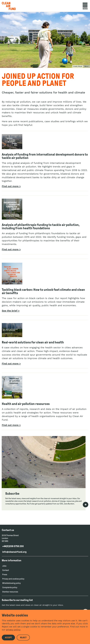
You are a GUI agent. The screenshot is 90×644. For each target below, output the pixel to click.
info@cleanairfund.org (14, 552)
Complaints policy (10, 587)
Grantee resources (10, 592)
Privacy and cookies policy (13, 579)
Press (5, 575)
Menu (85, 6)
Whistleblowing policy (12, 583)
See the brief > (11, 311)
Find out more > (11, 186)
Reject (23, 638)
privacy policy (13, 630)
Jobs (4, 566)
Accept (8, 638)
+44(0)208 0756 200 (13, 546)
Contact (6, 570)
